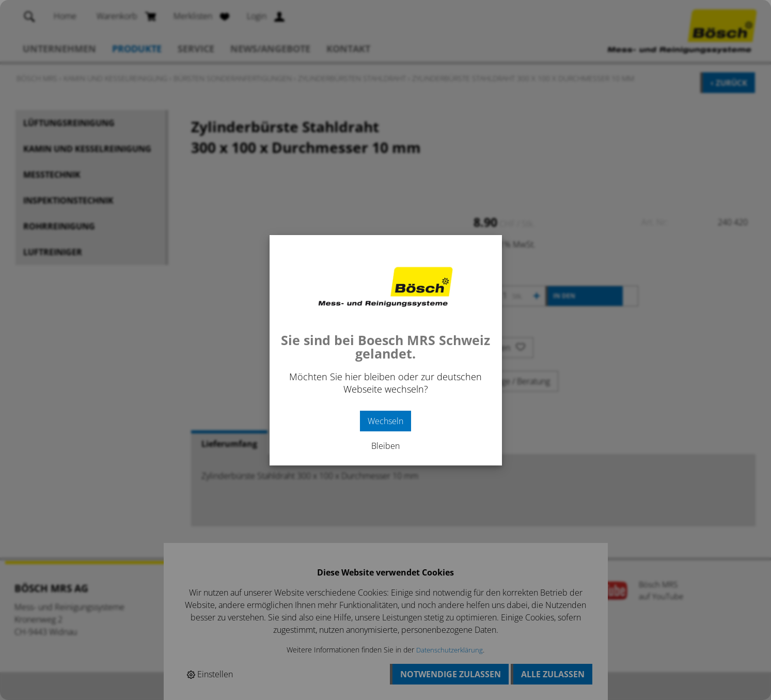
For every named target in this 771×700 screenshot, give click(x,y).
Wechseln (386, 421)
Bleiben (386, 446)
